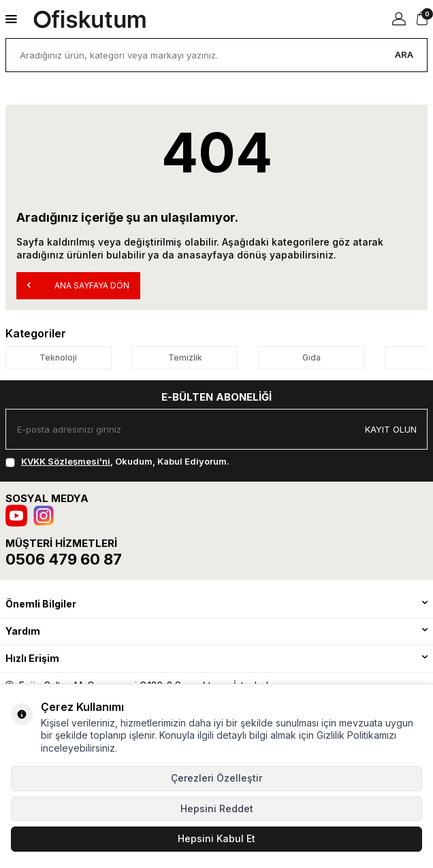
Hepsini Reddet (217, 808)
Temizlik (185, 357)
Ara (404, 54)
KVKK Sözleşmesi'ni (66, 461)
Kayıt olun (391, 429)
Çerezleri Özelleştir (216, 778)
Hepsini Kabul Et (216, 838)
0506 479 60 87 (64, 559)
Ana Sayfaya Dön (78, 285)
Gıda (311, 357)
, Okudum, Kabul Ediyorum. (117, 461)
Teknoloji (58, 357)
